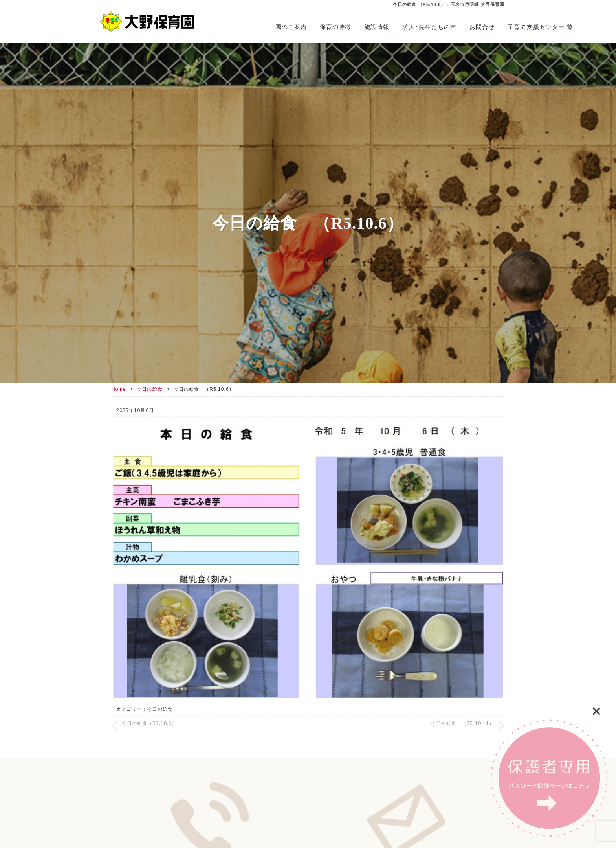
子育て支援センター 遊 (540, 27)
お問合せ (482, 27)
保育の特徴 (335, 27)
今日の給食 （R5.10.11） (463, 723)
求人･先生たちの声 (429, 27)
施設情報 (377, 27)
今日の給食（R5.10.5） (149, 723)
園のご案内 (291, 27)
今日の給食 (149, 389)
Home (119, 389)
